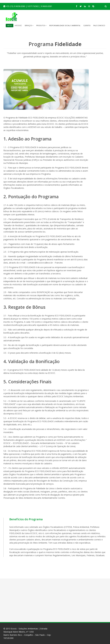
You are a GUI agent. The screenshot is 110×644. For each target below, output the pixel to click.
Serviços (29, 25)
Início (10, 25)
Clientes (87, 25)
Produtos (41, 25)
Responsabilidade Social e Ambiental (65, 25)
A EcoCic (18, 25)
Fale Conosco (99, 25)
